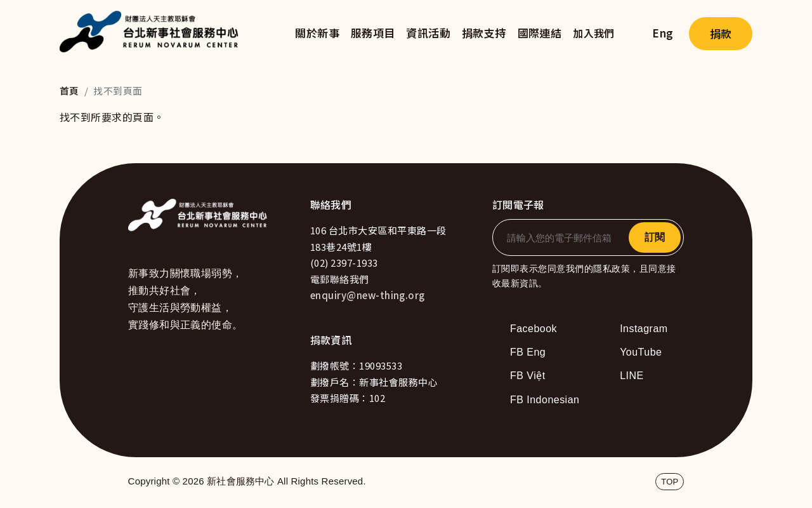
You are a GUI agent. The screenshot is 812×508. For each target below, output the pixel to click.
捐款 (721, 33)
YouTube (641, 352)
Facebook (534, 329)
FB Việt (528, 376)
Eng (663, 33)
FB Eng (528, 352)
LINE (632, 376)
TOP (670, 482)
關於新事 (317, 33)
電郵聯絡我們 (340, 279)
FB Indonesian (545, 400)
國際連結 (540, 33)
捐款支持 (484, 33)
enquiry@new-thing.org (368, 295)
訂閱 (655, 237)
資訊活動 (428, 33)
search (634, 34)
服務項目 (373, 33)
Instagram (644, 329)
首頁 (69, 90)
